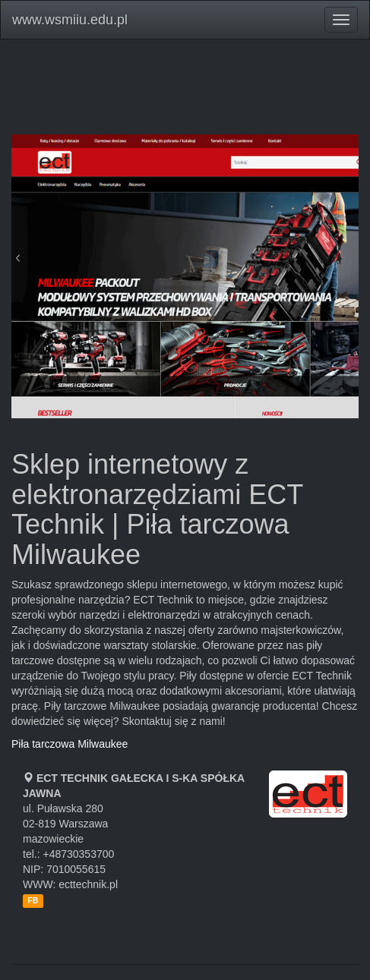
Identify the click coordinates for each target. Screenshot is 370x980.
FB (33, 900)
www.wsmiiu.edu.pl (70, 20)
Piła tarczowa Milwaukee (70, 744)
